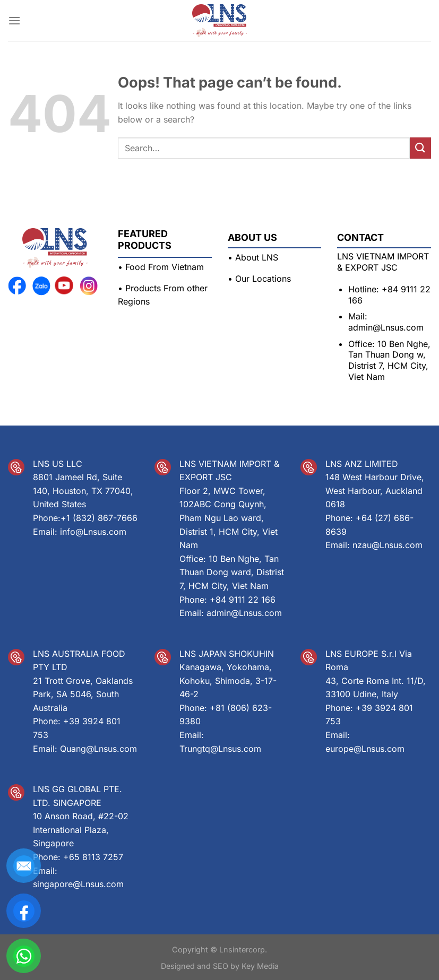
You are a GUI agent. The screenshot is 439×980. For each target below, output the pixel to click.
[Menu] (14, 20)
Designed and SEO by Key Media (220, 966)
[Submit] (420, 148)
